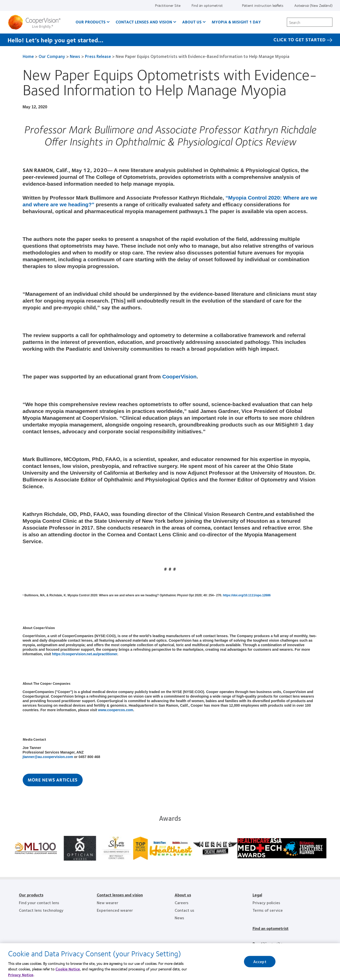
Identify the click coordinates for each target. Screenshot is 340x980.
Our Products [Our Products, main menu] (91, 22)
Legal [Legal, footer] (257, 895)
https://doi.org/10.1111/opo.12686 (247, 595)
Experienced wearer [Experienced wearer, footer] (115, 910)
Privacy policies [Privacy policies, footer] (266, 903)
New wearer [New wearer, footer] (107, 903)
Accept (260, 963)
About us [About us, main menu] (192, 22)
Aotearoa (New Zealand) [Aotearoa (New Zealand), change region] (313, 5)
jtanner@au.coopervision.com (48, 757)
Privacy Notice (21, 976)
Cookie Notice (68, 971)
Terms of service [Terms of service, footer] (268, 910)
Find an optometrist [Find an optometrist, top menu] (207, 5)
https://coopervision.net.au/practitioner (85, 654)
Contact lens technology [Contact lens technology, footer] (41, 910)
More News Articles (53, 780)
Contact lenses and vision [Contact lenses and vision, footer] (120, 895)
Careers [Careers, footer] (182, 903)
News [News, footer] (179, 918)
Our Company (52, 56)
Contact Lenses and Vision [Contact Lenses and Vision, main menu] (144, 22)
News (75, 56)
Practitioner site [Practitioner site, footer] (268, 944)
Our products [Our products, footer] (31, 895)
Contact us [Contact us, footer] (184, 910)
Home (28, 56)
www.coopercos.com (116, 710)
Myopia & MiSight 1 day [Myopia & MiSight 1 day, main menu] (236, 22)
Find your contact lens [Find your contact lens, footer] (39, 903)
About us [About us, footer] (183, 895)
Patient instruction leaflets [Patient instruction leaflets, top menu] (263, 5)
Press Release (98, 56)
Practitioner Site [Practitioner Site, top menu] (168, 5)
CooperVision (179, 377)
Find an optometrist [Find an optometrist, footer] (271, 928)
